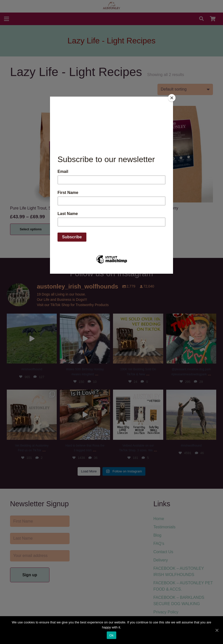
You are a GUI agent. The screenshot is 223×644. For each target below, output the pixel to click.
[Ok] (217, 630)
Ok (111, 635)
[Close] (172, 98)
